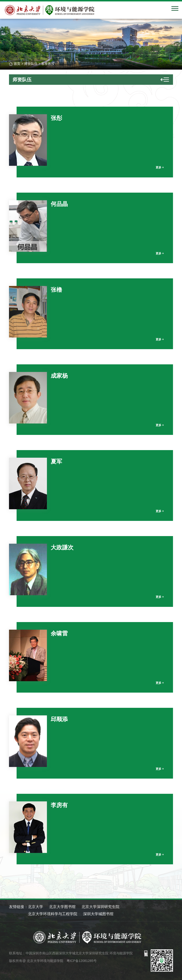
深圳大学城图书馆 (98, 914)
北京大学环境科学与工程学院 (53, 914)
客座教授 (48, 64)
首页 (17, 64)
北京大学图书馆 (62, 907)
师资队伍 (31, 64)
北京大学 (36, 907)
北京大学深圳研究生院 (100, 907)
